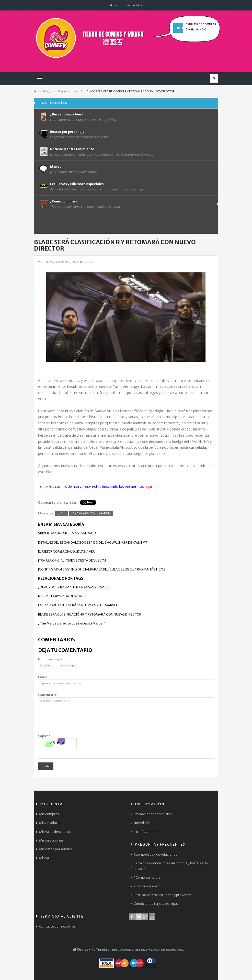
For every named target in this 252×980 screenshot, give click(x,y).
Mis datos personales (56, 849)
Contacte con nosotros (57, 926)
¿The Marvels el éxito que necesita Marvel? (72, 623)
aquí (148, 487)
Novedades (143, 823)
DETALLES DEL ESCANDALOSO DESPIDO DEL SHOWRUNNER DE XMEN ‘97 (93, 542)
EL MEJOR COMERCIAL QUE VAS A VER (66, 551)
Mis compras (49, 814)
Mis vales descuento (55, 832)
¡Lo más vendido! (147, 832)
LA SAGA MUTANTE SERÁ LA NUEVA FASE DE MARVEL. (78, 605)
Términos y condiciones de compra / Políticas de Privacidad (171, 866)
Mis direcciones (51, 840)
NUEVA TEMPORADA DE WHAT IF (62, 596)
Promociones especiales (153, 814)
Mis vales (46, 858)
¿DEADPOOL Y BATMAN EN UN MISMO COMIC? (74, 587)
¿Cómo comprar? (147, 877)
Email (42, 677)
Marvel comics (68, 91)
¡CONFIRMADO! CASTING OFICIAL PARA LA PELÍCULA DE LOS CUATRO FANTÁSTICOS (102, 569)
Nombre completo (52, 659)
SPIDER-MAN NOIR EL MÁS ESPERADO (67, 533)
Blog (46, 91)
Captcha (44, 736)
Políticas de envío (147, 886)
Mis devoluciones (53, 823)
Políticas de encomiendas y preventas (163, 895)
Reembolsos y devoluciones (156, 854)
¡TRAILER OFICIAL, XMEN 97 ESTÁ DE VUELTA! (72, 560)
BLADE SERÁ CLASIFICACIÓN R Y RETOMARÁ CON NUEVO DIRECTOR (90, 614)
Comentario (47, 695)
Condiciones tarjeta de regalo (157, 904)
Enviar (46, 766)
